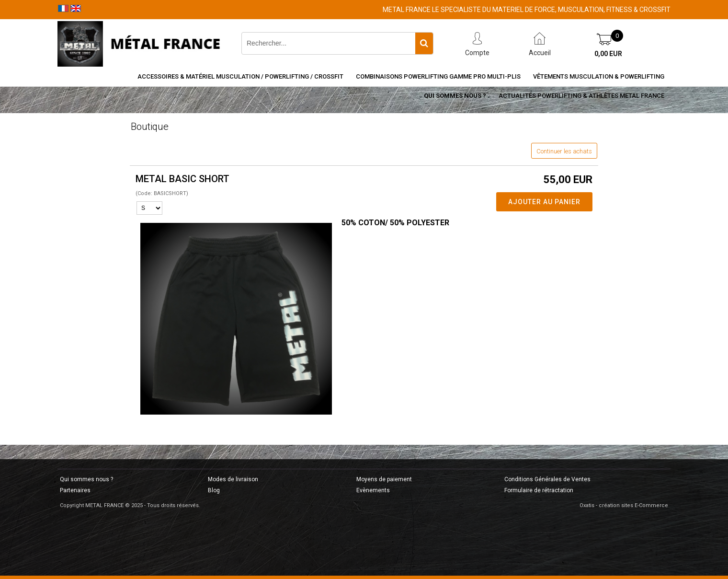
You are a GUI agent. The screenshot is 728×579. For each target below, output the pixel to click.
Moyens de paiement (384, 479)
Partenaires (75, 490)
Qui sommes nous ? (455, 96)
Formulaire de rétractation (539, 490)
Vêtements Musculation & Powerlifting (599, 76)
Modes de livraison (233, 479)
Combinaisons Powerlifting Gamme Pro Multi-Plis (438, 76)
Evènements (373, 490)
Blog (214, 490)
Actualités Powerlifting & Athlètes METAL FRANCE (581, 96)
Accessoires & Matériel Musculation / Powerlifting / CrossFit (240, 76)
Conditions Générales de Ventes (547, 479)
